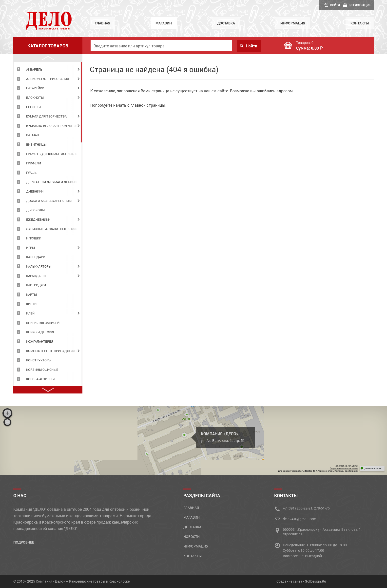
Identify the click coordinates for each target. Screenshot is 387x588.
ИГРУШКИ (34, 238)
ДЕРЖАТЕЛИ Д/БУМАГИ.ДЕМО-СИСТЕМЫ (54, 182)
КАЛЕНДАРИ (36, 257)
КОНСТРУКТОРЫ (39, 360)
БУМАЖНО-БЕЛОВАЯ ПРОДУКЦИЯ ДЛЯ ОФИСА (54, 126)
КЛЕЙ (30, 313)
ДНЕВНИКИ (35, 191)
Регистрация (357, 5)
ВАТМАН (33, 135)
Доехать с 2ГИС (373, 469)
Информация (293, 23)
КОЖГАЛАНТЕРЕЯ (40, 341)
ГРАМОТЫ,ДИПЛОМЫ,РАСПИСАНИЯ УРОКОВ (54, 154)
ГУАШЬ (31, 173)
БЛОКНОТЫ (35, 98)
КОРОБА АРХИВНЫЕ (41, 379)
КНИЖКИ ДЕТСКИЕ (41, 332)
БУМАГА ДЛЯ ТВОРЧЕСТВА (46, 116)
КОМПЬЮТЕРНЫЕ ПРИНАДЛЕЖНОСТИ (54, 351)
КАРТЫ (31, 294)
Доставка (226, 23)
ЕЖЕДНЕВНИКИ (38, 219)
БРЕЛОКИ (33, 107)
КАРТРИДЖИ (36, 285)
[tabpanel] (48, 69)
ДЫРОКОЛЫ (35, 210)
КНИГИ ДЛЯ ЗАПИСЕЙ (43, 323)
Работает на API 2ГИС (346, 466)
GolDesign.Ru (315, 581)
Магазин (164, 23)
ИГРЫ (30, 248)
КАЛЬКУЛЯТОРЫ (39, 266)
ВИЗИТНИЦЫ (36, 144)
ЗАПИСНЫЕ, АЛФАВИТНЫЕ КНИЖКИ (54, 229)
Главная (102, 23)
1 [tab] (82, 102)
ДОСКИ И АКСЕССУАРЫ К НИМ (49, 201)
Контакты (360, 23)
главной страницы (148, 105)
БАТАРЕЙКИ (35, 88)
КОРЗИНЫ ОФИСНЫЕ (42, 370)
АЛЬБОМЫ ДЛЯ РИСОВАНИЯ (48, 79)
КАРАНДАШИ (36, 276)
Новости (192, 537)
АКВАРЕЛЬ (34, 69)
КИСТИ (31, 304)
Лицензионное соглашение (344, 468)
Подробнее (24, 542)
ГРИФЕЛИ (34, 163)
